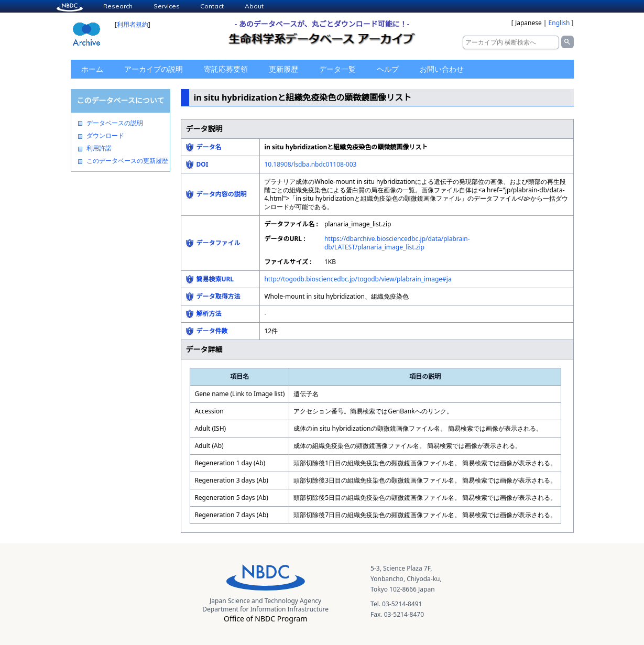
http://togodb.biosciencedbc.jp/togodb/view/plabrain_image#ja (358, 279)
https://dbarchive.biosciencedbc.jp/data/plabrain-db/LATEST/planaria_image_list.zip (397, 243)
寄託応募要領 (226, 69)
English (559, 23)
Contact (212, 6)
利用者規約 (133, 24)
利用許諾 (99, 148)
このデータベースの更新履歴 (127, 161)
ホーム (92, 69)
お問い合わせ (442, 69)
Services (167, 6)
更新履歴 (283, 69)
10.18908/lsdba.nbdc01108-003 (310, 164)
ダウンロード (105, 136)
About (254, 6)
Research (118, 6)
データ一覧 (337, 69)
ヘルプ (388, 69)
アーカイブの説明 (154, 69)
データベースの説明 (115, 123)
